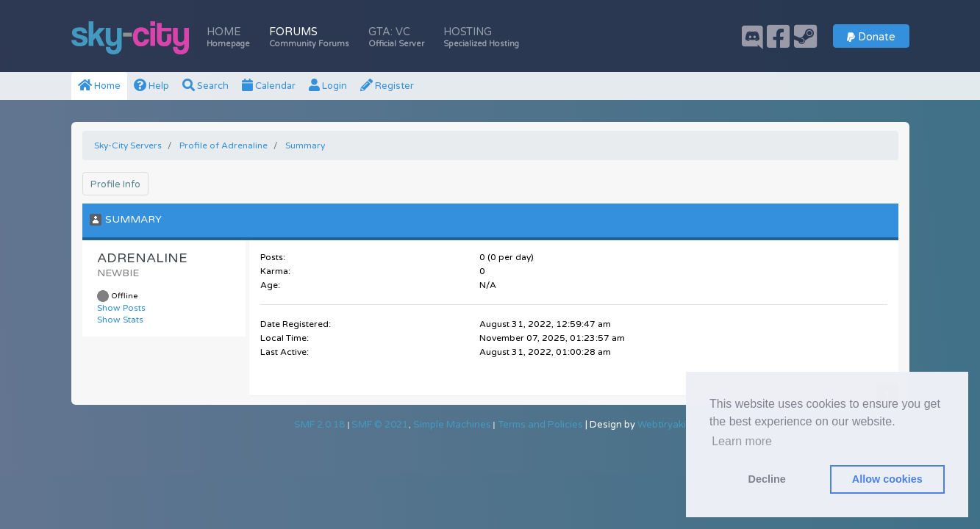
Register (387, 86)
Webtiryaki (662, 425)
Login (328, 86)
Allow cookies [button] (887, 479)
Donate (871, 37)
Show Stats (120, 320)
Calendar (269, 86)
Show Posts (121, 308)
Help (151, 86)
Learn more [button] (742, 441)
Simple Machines (452, 425)
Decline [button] (767, 479)
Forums (309, 37)
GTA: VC (396, 37)
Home (228, 37)
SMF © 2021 (380, 425)
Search (205, 86)
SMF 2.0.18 (319, 425)
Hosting (481, 37)
